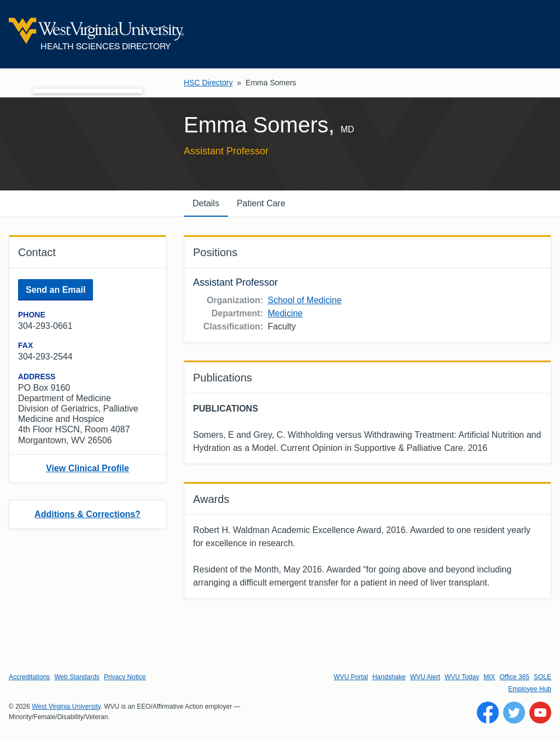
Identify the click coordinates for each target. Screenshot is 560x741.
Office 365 (515, 677)
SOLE (542, 677)
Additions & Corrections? (87, 514)
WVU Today (462, 677)
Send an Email (56, 290)
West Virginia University (66, 707)
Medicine (285, 313)
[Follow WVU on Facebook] (488, 713)
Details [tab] (206, 203)
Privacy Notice (125, 677)
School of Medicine (304, 300)
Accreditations (29, 677)
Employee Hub (530, 689)
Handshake (389, 677)
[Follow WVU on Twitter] (514, 713)
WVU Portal (351, 677)
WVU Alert (425, 677)
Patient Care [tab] (261, 203)
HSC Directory (208, 83)
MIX (489, 677)
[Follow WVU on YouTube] (540, 713)
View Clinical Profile (87, 468)
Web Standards (77, 677)
